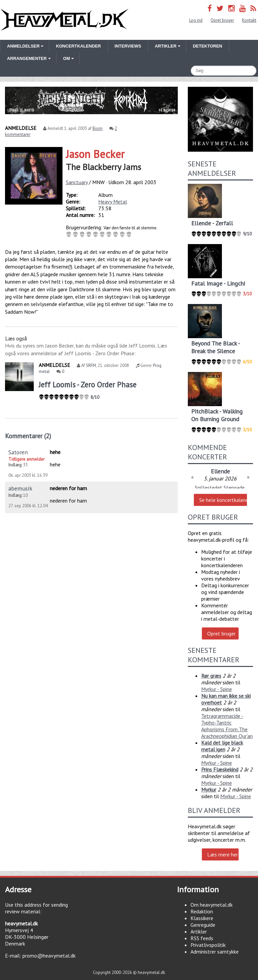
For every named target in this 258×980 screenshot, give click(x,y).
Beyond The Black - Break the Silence (215, 347)
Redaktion (202, 911)
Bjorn (98, 128)
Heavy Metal (113, 202)
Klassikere (202, 918)
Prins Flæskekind (220, 769)
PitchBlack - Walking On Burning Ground (217, 415)
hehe (55, 452)
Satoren (18, 452)
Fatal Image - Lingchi (218, 283)
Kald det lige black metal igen (222, 746)
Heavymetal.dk (64, 20)
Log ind (196, 20)
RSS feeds (202, 938)
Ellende (220, 471)
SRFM (91, 365)
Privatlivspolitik (208, 945)
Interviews (128, 46)
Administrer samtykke (215, 952)
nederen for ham (68, 488)
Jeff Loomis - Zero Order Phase (88, 385)
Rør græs (211, 676)
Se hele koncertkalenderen (223, 500)
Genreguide (203, 925)
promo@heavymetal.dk (49, 956)
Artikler (199, 931)
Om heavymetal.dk (212, 905)
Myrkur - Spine (217, 689)
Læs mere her (223, 854)
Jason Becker (95, 154)
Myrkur (209, 789)
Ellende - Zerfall (212, 223)
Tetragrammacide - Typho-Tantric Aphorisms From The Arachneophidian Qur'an (227, 726)
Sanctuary (77, 182)
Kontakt (249, 20)
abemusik (20, 488)
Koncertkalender (78, 46)
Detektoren (208, 46)
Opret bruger (222, 20)
